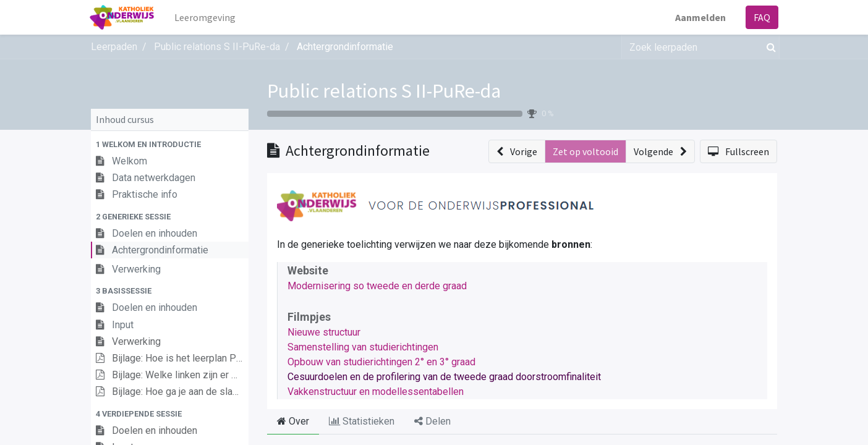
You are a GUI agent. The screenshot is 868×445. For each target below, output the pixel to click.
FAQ (761, 17)
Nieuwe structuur (324, 332)
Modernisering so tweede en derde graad (377, 286)
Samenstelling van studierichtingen (363, 347)
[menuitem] (206, 17)
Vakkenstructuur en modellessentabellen (376, 392)
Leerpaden (114, 47)
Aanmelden (699, 17)
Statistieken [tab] (362, 421)
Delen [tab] (432, 421)
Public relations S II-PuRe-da (384, 91)
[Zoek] (769, 47)
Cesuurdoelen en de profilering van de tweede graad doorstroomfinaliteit (444, 377)
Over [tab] (293, 421)
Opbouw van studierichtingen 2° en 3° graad (381, 362)
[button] (170, 144)
